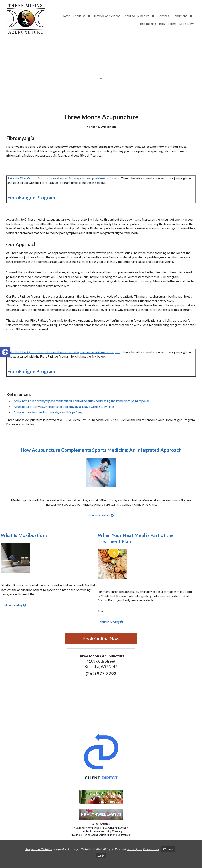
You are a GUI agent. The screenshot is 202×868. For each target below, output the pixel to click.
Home (66, 16)
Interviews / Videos (107, 16)
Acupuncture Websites (39, 849)
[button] (5, 352)
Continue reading (101, 515)
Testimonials (148, 24)
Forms (172, 24)
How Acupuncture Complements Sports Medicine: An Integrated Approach (101, 450)
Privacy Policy (151, 849)
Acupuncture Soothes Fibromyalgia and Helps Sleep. (49, 412)
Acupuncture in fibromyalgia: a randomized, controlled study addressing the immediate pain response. (82, 401)
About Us (79, 16)
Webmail (168, 849)
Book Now (186, 24)
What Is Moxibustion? (24, 535)
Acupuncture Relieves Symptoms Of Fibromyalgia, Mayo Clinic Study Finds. (64, 406)
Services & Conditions (173, 16)
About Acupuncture (136, 16)
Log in (101, 855)
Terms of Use (135, 849)
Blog (162, 24)
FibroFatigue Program (31, 198)
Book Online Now (101, 638)
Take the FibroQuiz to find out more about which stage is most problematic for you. (64, 178)
